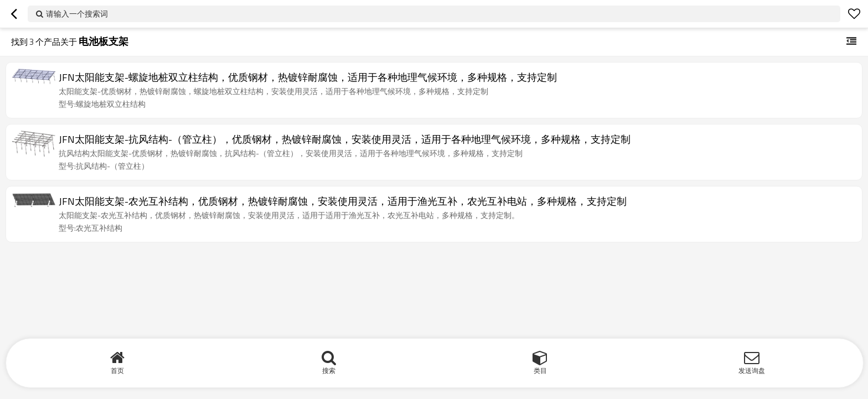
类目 (540, 370)
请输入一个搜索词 (77, 14)
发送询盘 (752, 370)
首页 (117, 370)
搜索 (329, 370)
